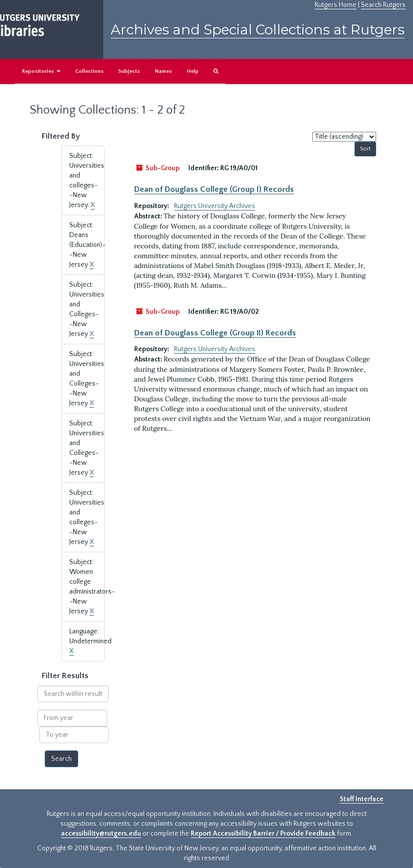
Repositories (41, 71)
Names (163, 71)
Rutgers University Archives (215, 206)
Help (193, 71)
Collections (89, 71)
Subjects (129, 71)
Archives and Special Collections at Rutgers (258, 30)
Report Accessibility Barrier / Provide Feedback (263, 834)
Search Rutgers (383, 5)
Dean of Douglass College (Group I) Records (214, 189)
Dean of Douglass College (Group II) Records (215, 333)
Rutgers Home (336, 5)
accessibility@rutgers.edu (101, 834)
